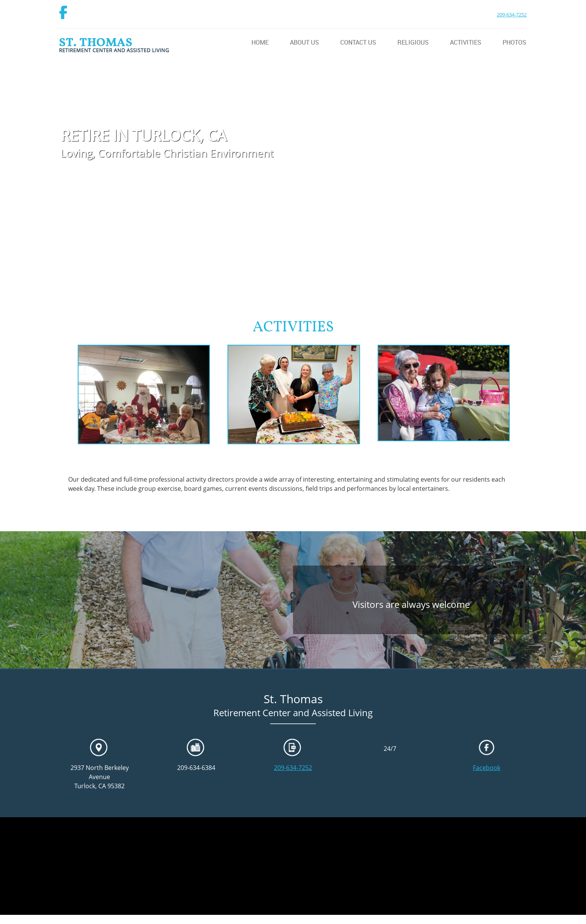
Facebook (487, 768)
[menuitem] (252, 43)
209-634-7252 (512, 14)
